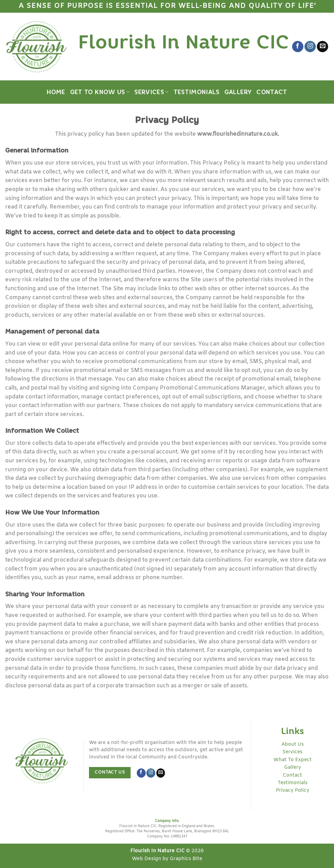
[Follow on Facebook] (298, 47)
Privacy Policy (293, 791)
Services (151, 92)
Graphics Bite (186, 859)
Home (56, 92)
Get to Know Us (100, 92)
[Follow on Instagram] (310, 47)
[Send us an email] (322, 47)
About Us (293, 745)
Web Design (147, 859)
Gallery (238, 92)
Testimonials (197, 92)
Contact (272, 92)
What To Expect (293, 760)
